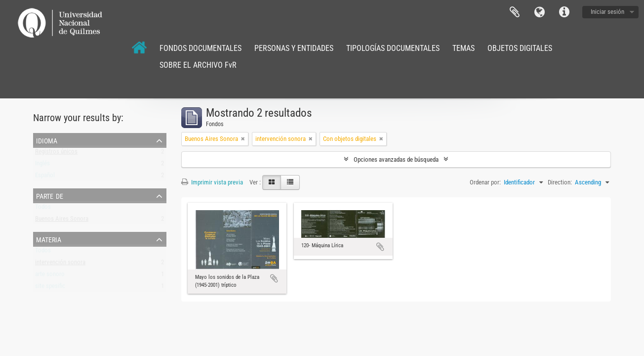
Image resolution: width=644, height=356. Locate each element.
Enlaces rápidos (564, 12)
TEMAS (463, 48)
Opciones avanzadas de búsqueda (396, 159)
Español (45, 177)
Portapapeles (515, 12)
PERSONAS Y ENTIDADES (294, 48)
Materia (49, 239)
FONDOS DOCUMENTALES (201, 48)
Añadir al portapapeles (274, 278)
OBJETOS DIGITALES (520, 48)
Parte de (50, 195)
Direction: (560, 182)
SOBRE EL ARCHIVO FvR (198, 65)
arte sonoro (50, 276)
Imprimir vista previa (212, 182)
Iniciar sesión (607, 12)
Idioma (539, 12)
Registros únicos (56, 154)
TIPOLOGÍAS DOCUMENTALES (393, 48)
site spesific (50, 288)
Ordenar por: (485, 182)
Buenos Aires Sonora (62, 221)
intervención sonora (60, 264)
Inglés (42, 165)
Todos (43, 209)
